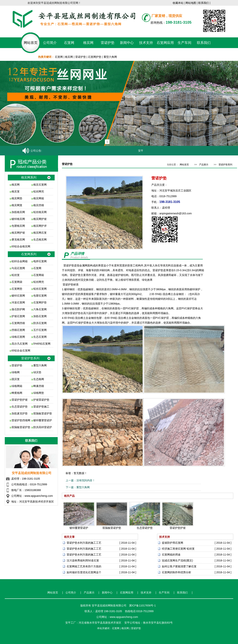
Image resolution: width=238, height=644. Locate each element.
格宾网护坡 (40, 219)
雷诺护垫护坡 (20, 400)
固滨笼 (16, 379)
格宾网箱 (39, 198)
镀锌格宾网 (18, 219)
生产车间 (184, 43)
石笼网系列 (29, 254)
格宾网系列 (29, 177)
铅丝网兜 (39, 191)
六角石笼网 (40, 309)
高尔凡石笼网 (20, 344)
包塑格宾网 (18, 226)
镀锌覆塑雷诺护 (43, 420)
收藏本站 (178, 3)
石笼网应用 (165, 43)
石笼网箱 (39, 275)
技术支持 (146, 43)
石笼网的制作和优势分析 (177, 572)
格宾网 (88, 43)
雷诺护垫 (108, 43)
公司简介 (50, 43)
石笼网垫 (17, 289)
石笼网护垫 (95, 57)
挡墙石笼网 (18, 330)
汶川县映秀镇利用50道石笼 (83, 560)
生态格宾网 (40, 240)
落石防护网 (18, 309)
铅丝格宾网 (40, 212)
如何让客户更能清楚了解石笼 (179, 566)
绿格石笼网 (18, 337)
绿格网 (16, 372)
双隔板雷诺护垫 (43, 413)
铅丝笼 (16, 275)
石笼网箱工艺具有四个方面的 (84, 566)
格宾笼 (16, 191)
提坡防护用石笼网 (173, 543)
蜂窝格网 (17, 393)
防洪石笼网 (40, 323)
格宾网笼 (17, 205)
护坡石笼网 (18, 316)
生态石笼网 (40, 337)
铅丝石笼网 (40, 289)
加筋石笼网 (40, 316)
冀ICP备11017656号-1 (142, 605)
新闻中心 (127, 43)
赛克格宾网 (18, 240)
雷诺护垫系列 (30, 358)
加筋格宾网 (18, 212)
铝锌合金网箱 (20, 261)
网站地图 (191, 3)
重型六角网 (110, 57)
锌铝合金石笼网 (21, 351)
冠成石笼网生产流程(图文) (177, 560)
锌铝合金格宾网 (21, 246)
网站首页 (31, 43)
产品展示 (204, 165)
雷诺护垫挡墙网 (21, 420)
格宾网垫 (17, 198)
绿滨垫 (37, 372)
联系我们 (204, 3)
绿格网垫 (39, 393)
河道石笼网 (18, 302)
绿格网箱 (17, 386)
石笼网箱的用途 (171, 555)
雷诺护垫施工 (41, 407)
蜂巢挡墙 (39, 386)
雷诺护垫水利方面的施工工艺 (84, 543)
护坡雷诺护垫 (41, 400)
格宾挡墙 (39, 205)
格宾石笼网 (40, 185)
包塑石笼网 (40, 296)
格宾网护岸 (40, 226)
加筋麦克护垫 (20, 413)
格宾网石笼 (40, 233)
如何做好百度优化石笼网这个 (84, 572)
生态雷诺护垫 (20, 407)
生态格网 (39, 379)
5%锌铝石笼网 (42, 344)
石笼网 (69, 43)
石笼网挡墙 (18, 323)
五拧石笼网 (40, 330)
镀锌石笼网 (18, 296)
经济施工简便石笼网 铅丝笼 (178, 549)
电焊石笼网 (40, 261)
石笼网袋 (17, 282)
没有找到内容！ (86, 480)
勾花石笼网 (18, 268)
